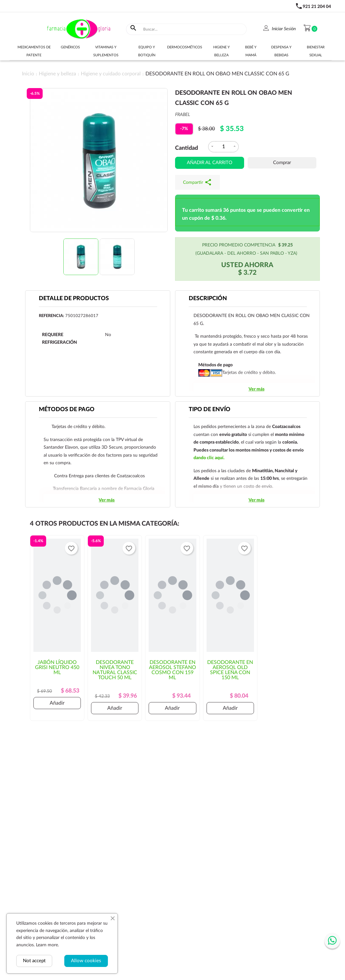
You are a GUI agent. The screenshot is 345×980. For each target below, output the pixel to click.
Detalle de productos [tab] (74, 299)
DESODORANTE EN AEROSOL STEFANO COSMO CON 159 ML (172, 670)
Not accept (34, 961)
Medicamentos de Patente (34, 51)
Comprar (282, 163)
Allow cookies (86, 961)
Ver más (257, 389)
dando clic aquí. (209, 458)
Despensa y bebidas (281, 51)
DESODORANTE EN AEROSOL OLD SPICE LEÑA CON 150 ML (230, 670)
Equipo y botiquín (147, 51)
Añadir (57, 703)
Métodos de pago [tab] (67, 410)
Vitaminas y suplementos (106, 51)
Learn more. (47, 945)
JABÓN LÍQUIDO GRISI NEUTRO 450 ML (57, 667)
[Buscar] (193, 29)
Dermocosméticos (185, 47)
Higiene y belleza (222, 51)
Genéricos (70, 47)
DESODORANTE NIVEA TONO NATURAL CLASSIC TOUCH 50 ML (115, 670)
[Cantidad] (223, 147)
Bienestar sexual (316, 51)
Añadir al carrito (210, 163)
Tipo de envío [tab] (210, 410)
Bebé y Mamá (251, 51)
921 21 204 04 (317, 7)
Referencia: (51, 316)
